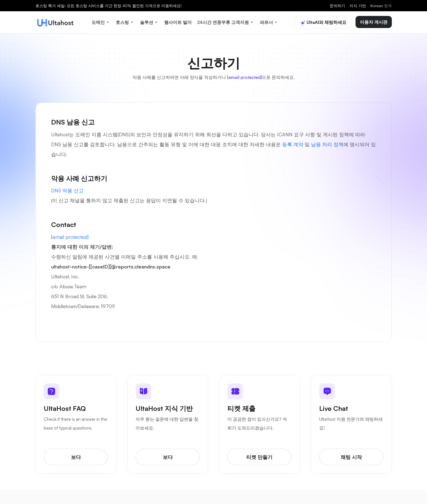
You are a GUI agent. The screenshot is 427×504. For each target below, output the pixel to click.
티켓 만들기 (259, 455)
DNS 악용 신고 (67, 188)
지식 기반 (358, 6)
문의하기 (337, 6)
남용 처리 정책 (327, 141)
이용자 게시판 (374, 21)
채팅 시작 (351, 455)
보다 (76, 455)
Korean (381, 6)
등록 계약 (293, 141)
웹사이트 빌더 (178, 21)
